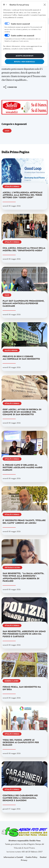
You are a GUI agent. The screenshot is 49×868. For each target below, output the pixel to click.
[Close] (45, 5)
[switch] (7, 35)
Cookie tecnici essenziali (20, 24)
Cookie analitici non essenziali (23, 36)
